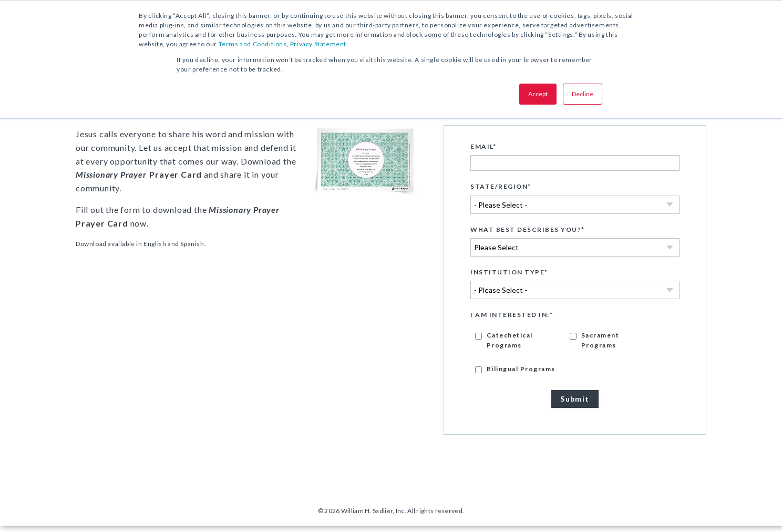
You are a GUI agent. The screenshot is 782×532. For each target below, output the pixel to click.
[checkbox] (575, 358)
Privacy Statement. (319, 44)
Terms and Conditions (253, 44)
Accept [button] (538, 94)
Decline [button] (583, 94)
